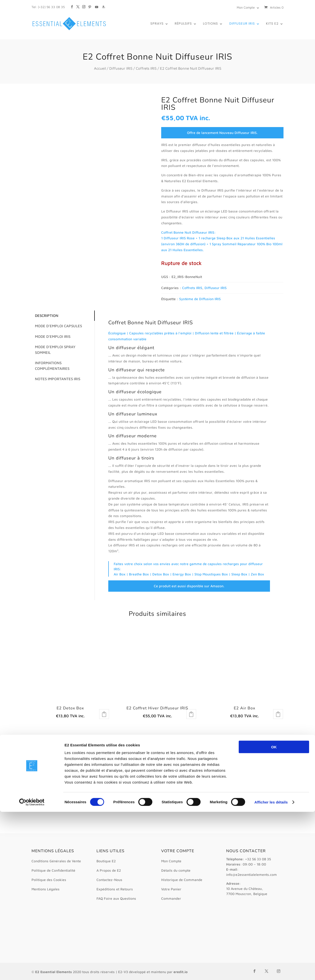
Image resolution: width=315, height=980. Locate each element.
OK (274, 915)
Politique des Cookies (49, 880)
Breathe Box (139, 574)
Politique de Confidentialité (53, 870)
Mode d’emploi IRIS (50, 336)
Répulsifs (183, 24)
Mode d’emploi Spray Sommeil (61, 347)
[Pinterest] (90, 5)
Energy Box (182, 574)
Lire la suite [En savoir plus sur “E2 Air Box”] (278, 714)
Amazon (217, 586)
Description (44, 316)
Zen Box (257, 574)
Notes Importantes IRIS (55, 373)
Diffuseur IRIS (242, 24)
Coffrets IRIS (146, 68)
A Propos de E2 (109, 870)
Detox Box (161, 574)
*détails (76, 760)
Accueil (100, 68)
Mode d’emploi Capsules (56, 326)
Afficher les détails (271, 970)
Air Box (120, 574)
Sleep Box (239, 574)
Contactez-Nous (109, 880)
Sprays (157, 24)
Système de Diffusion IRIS (200, 299)
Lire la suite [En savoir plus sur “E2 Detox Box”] (104, 714)
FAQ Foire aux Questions (116, 898)
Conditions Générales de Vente (56, 861)
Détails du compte (176, 870)
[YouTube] (97, 5)
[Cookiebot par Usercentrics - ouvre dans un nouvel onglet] (32, 970)
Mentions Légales (46, 889)
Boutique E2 (106, 861)
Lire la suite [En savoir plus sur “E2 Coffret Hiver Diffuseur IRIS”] (191, 714)
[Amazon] (103, 5)
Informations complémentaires (50, 360)
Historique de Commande (182, 880)
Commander (171, 898)
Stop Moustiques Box (211, 574)
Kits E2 (272, 24)
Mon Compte (246, 7)
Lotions (211, 24)
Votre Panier (171, 889)
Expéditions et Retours (115, 889)
